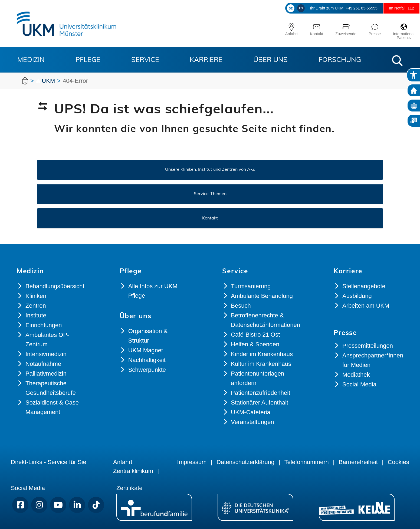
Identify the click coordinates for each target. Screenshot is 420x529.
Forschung (340, 60)
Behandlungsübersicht (55, 286)
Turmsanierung (251, 286)
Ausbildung (357, 296)
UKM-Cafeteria (250, 412)
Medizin (31, 60)
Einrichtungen (44, 325)
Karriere (206, 60)
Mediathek (356, 375)
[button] (397, 61)
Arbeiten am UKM (366, 306)
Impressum (192, 462)
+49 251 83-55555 (349, 8)
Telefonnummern (307, 462)
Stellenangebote (364, 286)
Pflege (88, 60)
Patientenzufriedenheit (260, 393)
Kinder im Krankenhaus (262, 354)
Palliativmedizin (46, 374)
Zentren (36, 306)
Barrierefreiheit (358, 462)
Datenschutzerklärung (245, 462)
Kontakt (210, 218)
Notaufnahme (43, 364)
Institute (36, 315)
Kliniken (36, 296)
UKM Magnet (146, 350)
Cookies (398, 462)
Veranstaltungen (252, 422)
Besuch (241, 306)
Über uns (270, 60)
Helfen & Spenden (255, 344)
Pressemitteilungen (368, 346)
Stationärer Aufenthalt (260, 402)
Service (145, 60)
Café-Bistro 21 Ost (255, 335)
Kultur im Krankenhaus (261, 364)
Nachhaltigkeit (147, 360)
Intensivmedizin (46, 354)
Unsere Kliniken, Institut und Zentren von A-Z (210, 170)
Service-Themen (210, 194)
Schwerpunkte (147, 370)
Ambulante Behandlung (262, 296)
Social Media (359, 384)
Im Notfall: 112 (398, 8)
